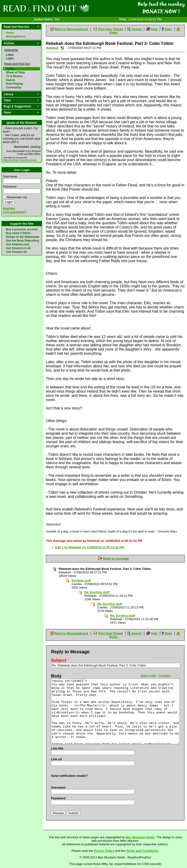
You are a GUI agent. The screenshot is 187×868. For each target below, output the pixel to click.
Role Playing (14, 84)
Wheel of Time (15, 72)
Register (9, 208)
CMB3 (10, 59)
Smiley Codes (149, 676)
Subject (59, 660)
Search (137, 29)
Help (154, 29)
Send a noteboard (62, 48)
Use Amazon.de (16, 252)
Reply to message (116, 559)
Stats (168, 29)
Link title (57, 748)
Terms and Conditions (142, 851)
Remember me (17, 197)
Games (11, 80)
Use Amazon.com (18, 244)
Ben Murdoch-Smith (140, 837)
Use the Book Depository (23, 241)
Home (10, 33)
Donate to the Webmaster (23, 237)
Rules (113, 33)
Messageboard (16, 36)
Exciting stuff (81, 580)
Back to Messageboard (72, 29)
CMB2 (10, 55)
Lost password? (15, 212)
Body (56, 676)
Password (10, 186)
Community (14, 87)
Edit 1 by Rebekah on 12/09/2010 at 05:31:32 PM (90, 547)
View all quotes (11, 160)
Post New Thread (110, 29)
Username (10, 176)
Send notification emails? (69, 776)
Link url (56, 759)
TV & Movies (14, 76)
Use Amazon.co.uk (18, 248)
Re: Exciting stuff (97, 592)
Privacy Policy (104, 851)
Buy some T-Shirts (18, 233)
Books (10, 69)
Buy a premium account (22, 229)
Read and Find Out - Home (70, 8)
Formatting (165, 676)
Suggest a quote (28, 160)
